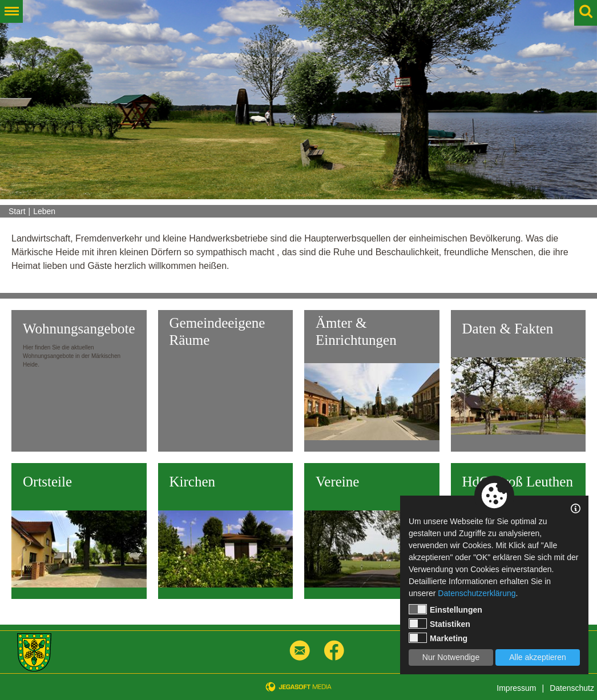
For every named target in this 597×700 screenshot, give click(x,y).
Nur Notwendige (451, 657)
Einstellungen (445, 609)
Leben (44, 211)
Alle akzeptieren (538, 657)
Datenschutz (572, 688)
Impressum (516, 688)
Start (17, 211)
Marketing (438, 638)
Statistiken (439, 623)
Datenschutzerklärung (477, 593)
